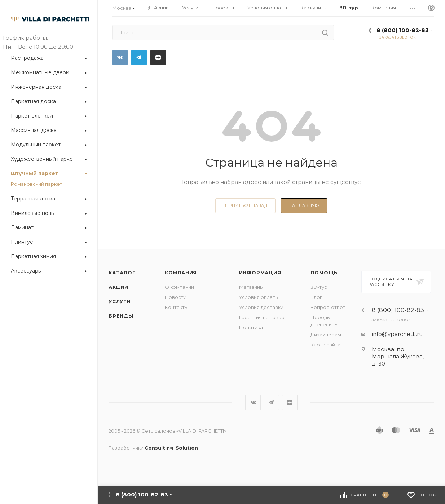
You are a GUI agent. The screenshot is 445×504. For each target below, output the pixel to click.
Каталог (122, 273)
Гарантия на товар (262, 317)
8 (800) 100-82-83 (403, 30)
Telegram (139, 58)
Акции (118, 287)
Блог (316, 297)
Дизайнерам (326, 335)
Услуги (120, 301)
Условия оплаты (259, 297)
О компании (179, 287)
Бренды (121, 316)
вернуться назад (245, 205)
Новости (176, 297)
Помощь (324, 273)
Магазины (251, 287)
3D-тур (319, 287)
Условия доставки (261, 307)
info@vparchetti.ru (397, 334)
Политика (251, 327)
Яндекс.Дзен (158, 58)
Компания (181, 273)
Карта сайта (325, 345)
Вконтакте (120, 58)
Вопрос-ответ (328, 307)
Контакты (177, 307)
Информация (260, 273)
